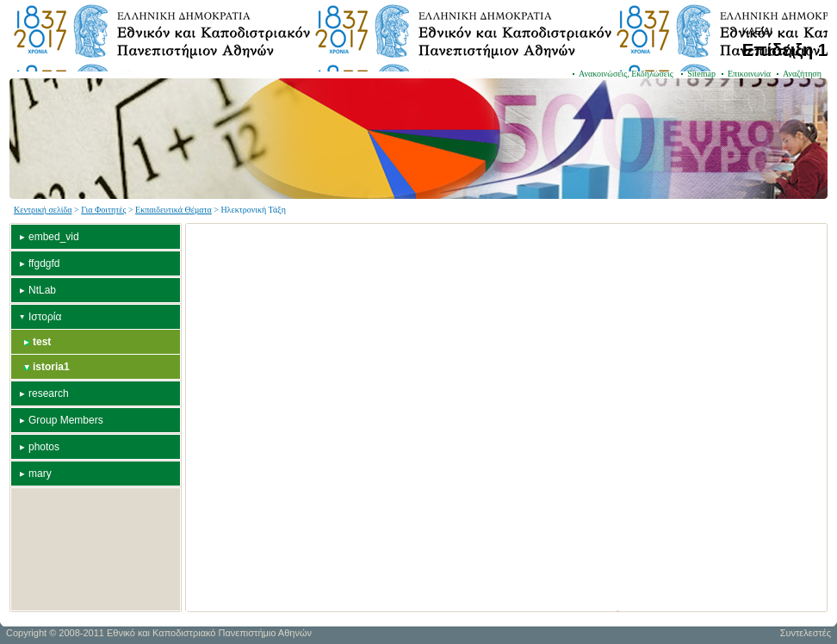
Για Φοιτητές (103, 210)
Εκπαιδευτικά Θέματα (174, 210)
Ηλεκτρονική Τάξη (253, 210)
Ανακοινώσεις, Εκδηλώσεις (627, 74)
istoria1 (51, 367)
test (42, 342)
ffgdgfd (44, 263)
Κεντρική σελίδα (43, 210)
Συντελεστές (806, 633)
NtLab (42, 290)
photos (44, 447)
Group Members (66, 420)
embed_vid (54, 237)
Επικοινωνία (749, 74)
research (49, 393)
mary (40, 474)
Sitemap (701, 74)
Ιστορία (45, 317)
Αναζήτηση (802, 74)
